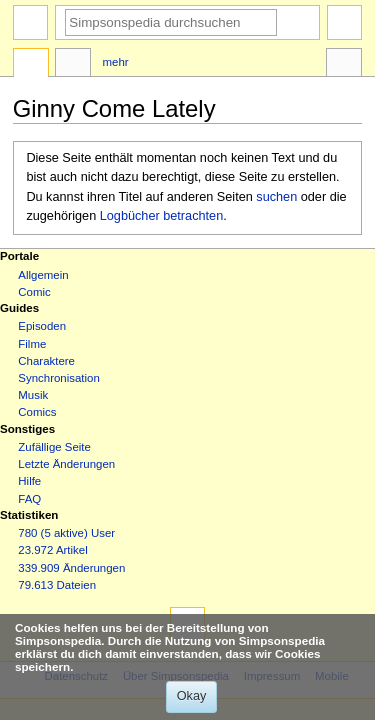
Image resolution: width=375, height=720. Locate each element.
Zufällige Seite (54, 447)
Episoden (42, 326)
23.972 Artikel (52, 550)
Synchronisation (59, 378)
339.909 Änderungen (71, 568)
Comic (34, 292)
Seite (31, 65)
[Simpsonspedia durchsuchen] (171, 22)
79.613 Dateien (57, 585)
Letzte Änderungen (66, 464)
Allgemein (43, 275)
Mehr (116, 62)
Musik (33, 395)
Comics (37, 412)
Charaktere (46, 361)
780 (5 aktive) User (66, 533)
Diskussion (73, 65)
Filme (32, 344)
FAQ (29, 499)
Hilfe (29, 481)
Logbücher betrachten (161, 216)
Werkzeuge (344, 65)
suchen (276, 197)
